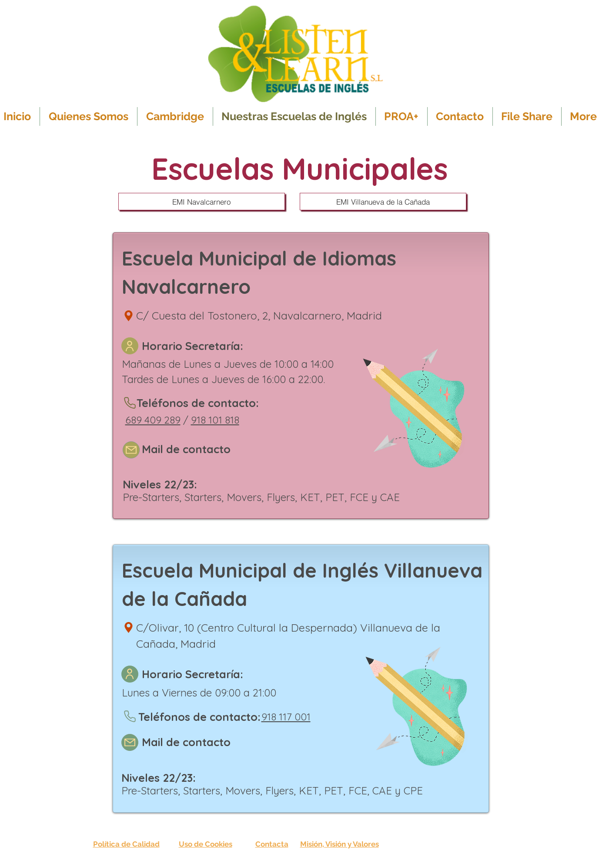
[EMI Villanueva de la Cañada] (383, 202)
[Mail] (131, 450)
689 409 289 (153, 420)
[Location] (129, 316)
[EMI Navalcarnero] (202, 202)
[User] (130, 346)
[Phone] (130, 403)
